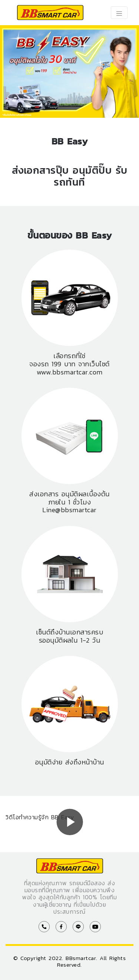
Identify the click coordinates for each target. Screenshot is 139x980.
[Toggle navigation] (119, 13)
